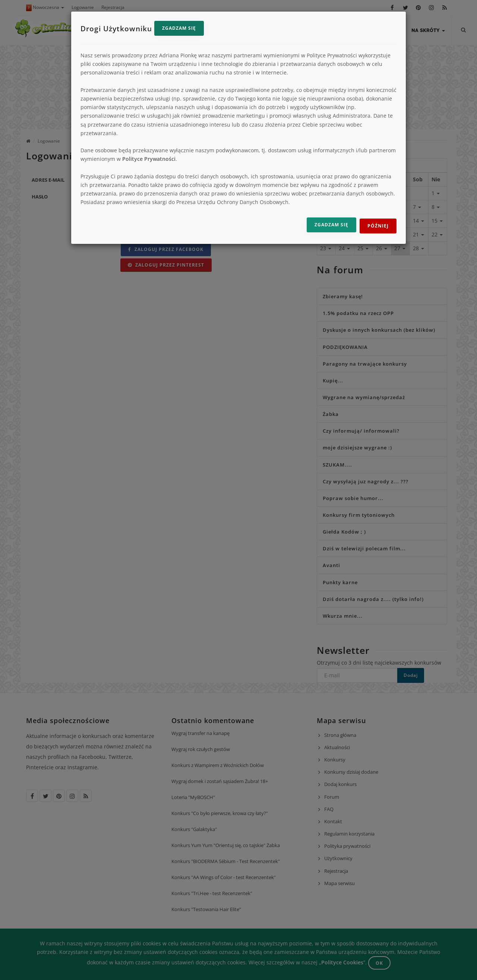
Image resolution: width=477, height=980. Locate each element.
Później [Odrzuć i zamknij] (378, 226)
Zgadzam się (179, 28)
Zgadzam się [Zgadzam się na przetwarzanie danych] (331, 225)
